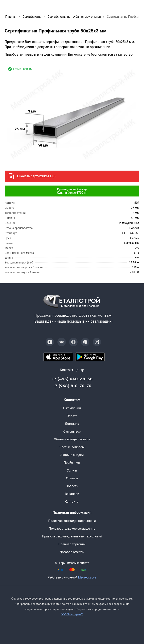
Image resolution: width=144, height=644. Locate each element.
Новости (72, 486)
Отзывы (72, 478)
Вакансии (72, 494)
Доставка (72, 424)
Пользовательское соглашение (72, 529)
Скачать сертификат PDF (37, 176)
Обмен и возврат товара (72, 439)
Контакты (72, 502)
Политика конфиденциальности (72, 521)
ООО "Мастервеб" (72, 614)
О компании (72, 408)
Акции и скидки (72, 455)
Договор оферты (72, 552)
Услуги (72, 470)
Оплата (72, 416)
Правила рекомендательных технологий (72, 536)
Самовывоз (72, 432)
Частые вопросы (72, 447)
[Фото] (72, 115)
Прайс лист (72, 463)
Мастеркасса (87, 577)
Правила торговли (72, 544)
